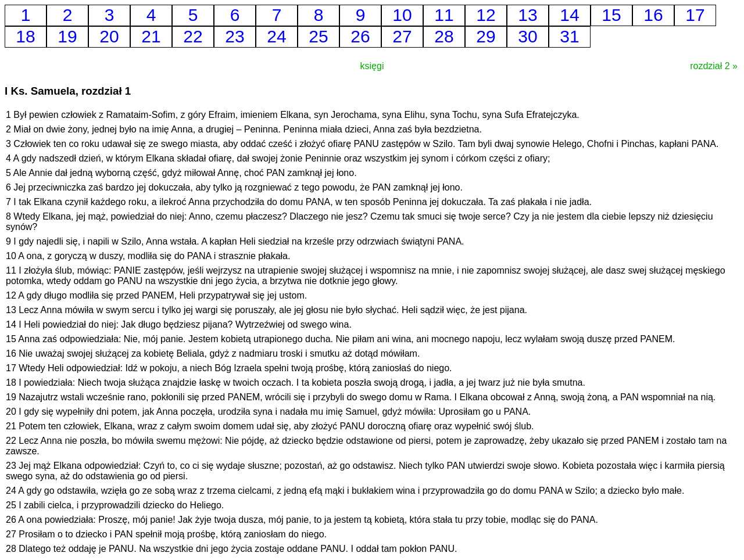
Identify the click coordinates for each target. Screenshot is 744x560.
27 (402, 36)
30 (527, 36)
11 (444, 15)
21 (151, 36)
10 (402, 15)
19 (67, 36)
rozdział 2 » (714, 66)
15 (611, 15)
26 (360, 36)
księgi (372, 66)
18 (25, 36)
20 (109, 36)
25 (318, 36)
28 (444, 36)
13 (527, 15)
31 (569, 36)
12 (486, 15)
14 (569, 15)
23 (235, 36)
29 (486, 36)
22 (193, 36)
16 (653, 15)
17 (695, 15)
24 (276, 36)
